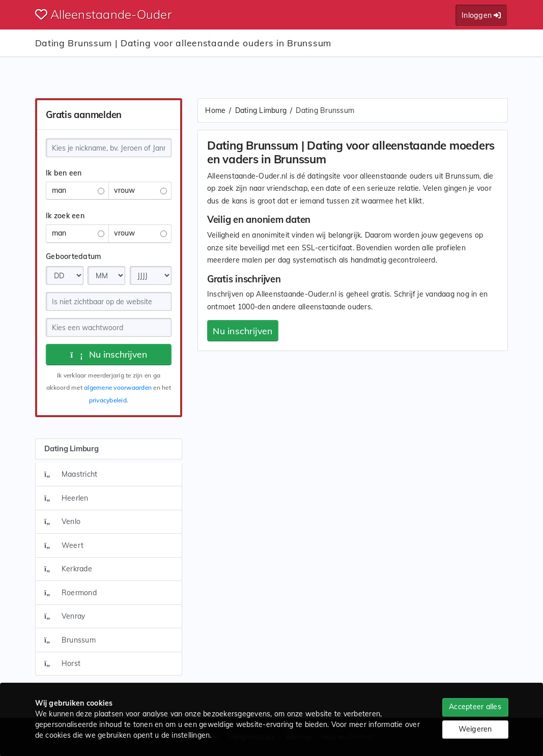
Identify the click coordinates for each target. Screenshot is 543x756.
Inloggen (481, 15)
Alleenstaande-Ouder (103, 14)
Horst (62, 663)
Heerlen (66, 498)
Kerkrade (68, 569)
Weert (64, 545)
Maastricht (71, 474)
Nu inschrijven (109, 354)
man (78, 190)
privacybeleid (108, 400)
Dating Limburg (261, 110)
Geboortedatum (73, 256)
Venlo (62, 521)
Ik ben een (64, 173)
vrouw (140, 190)
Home (215, 110)
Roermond (70, 593)
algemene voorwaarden (118, 387)
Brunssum (70, 640)
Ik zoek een (65, 216)
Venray (65, 616)
